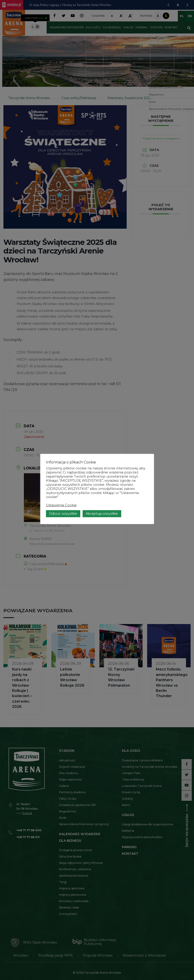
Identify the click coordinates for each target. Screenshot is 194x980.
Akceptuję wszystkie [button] (102, 514)
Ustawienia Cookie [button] (61, 505)
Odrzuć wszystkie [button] (63, 514)
